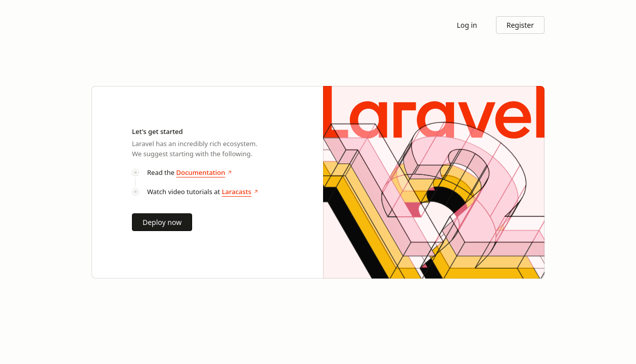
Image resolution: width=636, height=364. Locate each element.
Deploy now (162, 222)
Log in (467, 25)
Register (520, 25)
